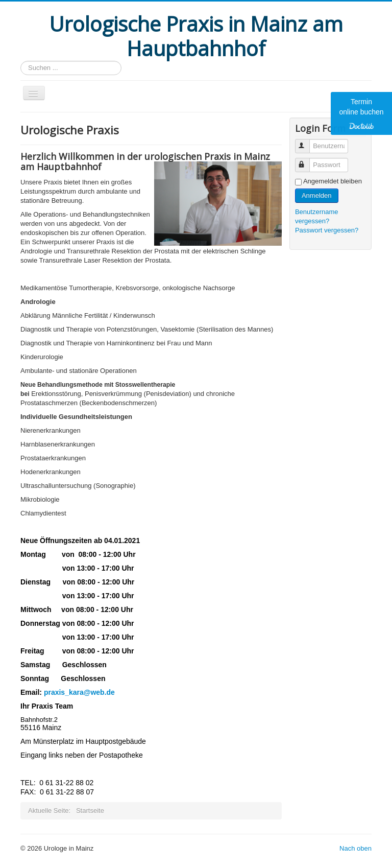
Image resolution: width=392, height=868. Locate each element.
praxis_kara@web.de (79, 692)
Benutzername (307, 142)
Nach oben (356, 848)
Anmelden (317, 195)
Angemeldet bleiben (333, 181)
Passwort (307, 161)
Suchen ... (21, 61)
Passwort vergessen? (327, 230)
